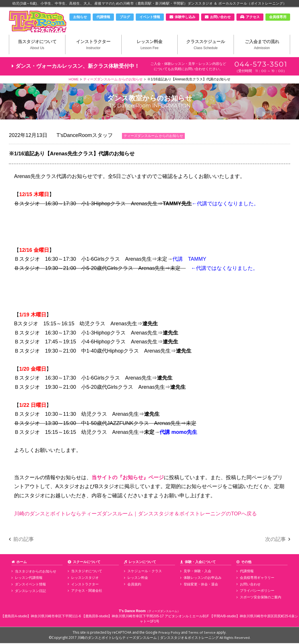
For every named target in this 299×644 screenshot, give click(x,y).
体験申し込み (185, 17)
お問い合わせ (220, 17)
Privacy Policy (170, 633)
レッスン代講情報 (28, 579)
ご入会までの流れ (262, 46)
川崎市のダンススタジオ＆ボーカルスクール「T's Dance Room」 (39, 22)
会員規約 (134, 585)
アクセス (253, 17)
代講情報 (103, 17)
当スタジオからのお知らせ (35, 573)
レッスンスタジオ (84, 579)
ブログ (125, 17)
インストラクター (93, 46)
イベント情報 (150, 17)
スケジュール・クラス (144, 573)
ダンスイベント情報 (30, 585)
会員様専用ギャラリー (257, 579)
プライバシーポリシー (257, 591)
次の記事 (275, 541)
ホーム (22, 563)
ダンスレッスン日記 (30, 591)
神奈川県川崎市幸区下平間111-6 (56, 617)
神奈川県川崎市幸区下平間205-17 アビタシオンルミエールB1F (160, 617)
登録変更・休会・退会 (200, 585)
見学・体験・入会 (197, 573)
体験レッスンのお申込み (202, 579)
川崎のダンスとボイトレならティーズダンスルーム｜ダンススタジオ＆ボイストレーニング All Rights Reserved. (164, 638)
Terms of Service (202, 633)
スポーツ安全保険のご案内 (260, 598)
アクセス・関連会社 (86, 591)
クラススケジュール (206, 46)
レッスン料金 (150, 46)
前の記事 (24, 541)
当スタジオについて (37, 46)
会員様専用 (278, 17)
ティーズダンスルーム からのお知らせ (113, 81)
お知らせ (80, 17)
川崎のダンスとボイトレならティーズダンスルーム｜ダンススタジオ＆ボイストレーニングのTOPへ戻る (136, 515)
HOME (74, 81)
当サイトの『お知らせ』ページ (128, 479)
